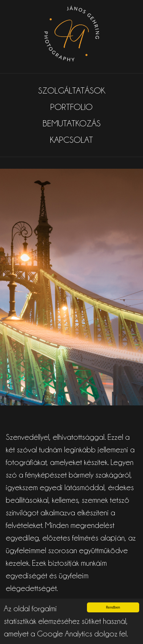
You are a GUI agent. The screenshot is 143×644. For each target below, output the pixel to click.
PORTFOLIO (71, 107)
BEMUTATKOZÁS (72, 123)
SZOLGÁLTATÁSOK (72, 90)
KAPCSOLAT (71, 140)
